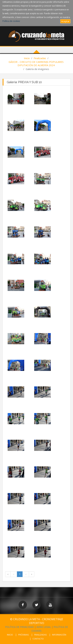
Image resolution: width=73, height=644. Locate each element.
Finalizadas (40, 58)
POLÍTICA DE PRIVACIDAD (19, 627)
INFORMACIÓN (59, 635)
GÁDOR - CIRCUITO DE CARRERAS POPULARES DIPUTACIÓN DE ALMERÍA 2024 (36, 63)
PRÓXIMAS (24, 635)
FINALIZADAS (40, 635)
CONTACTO (38, 639)
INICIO (10, 635)
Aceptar (65, 21)
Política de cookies (11, 21)
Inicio (27, 58)
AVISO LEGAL (44, 627)
